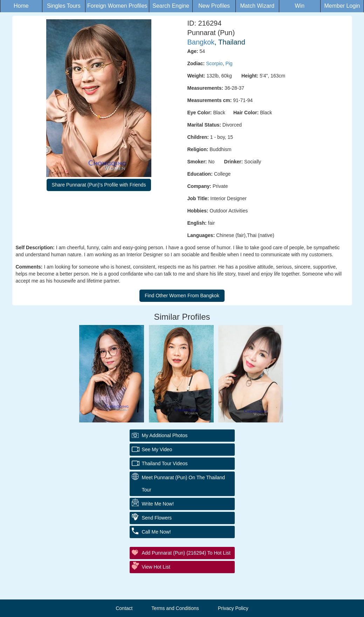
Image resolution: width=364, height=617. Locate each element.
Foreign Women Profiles (117, 6)
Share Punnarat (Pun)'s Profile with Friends (99, 185)
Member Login (342, 6)
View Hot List (156, 567)
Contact (124, 608)
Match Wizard (257, 6)
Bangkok (201, 42)
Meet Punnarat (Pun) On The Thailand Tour (184, 484)
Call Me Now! (156, 532)
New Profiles (214, 6)
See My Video (157, 449)
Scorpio (214, 63)
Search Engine (171, 6)
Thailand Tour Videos (165, 463)
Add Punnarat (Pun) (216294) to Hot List (186, 553)
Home (21, 6)
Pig (229, 63)
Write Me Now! (158, 504)
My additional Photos (165, 435)
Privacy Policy (233, 608)
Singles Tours (64, 6)
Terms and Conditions (175, 608)
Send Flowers (157, 518)
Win (300, 6)
